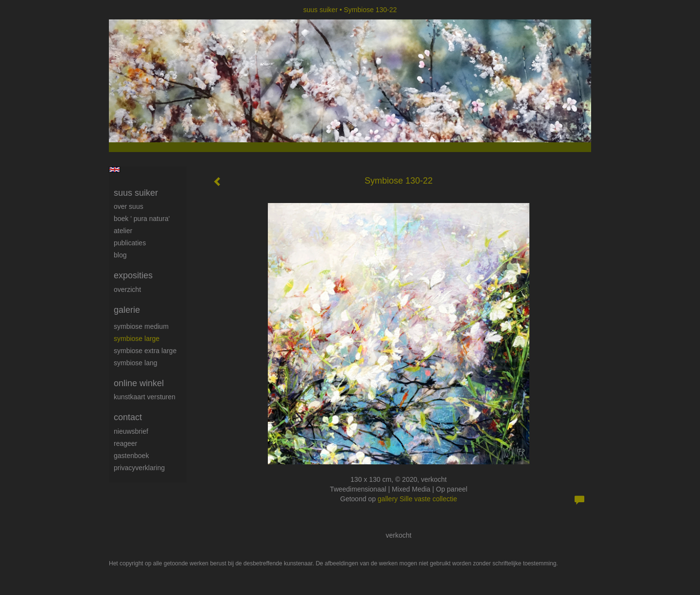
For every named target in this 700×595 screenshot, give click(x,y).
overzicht (127, 289)
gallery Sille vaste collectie (417, 499)
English (114, 170)
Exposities (133, 275)
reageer (125, 443)
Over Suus (129, 206)
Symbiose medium (141, 326)
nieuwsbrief (131, 431)
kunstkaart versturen (145, 397)
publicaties (130, 243)
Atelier (123, 231)
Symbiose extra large (145, 351)
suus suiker (321, 10)
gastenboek (131, 456)
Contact (128, 417)
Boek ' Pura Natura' (142, 219)
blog (120, 255)
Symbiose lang (136, 363)
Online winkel (139, 383)
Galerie (127, 310)
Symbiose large (137, 339)
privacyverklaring (139, 468)
